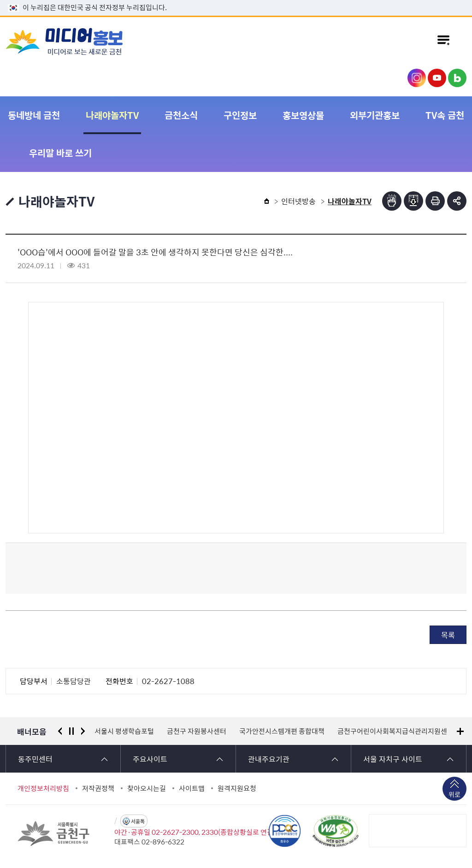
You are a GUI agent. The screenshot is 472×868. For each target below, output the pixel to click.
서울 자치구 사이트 (393, 759)
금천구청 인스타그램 (417, 78)
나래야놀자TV (112, 115)
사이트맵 (192, 788)
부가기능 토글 (457, 201)
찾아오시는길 (147, 788)
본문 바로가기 (236, 0)
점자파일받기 (413, 201)
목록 (448, 635)
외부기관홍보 (375, 115)
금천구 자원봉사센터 (197, 731)
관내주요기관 (269, 759)
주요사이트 (150, 759)
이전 (60, 731)
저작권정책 (98, 788)
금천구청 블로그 (457, 78)
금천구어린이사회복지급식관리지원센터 (395, 731)
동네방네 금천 (34, 115)
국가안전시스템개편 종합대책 (282, 731)
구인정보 (240, 115)
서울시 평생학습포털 (124, 731)
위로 (454, 795)
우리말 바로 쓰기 (60, 153)
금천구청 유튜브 (437, 78)
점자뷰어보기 (392, 201)
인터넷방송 (298, 201)
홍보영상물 (303, 115)
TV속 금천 (445, 115)
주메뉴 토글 (443, 41)
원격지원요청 (237, 788)
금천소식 (181, 115)
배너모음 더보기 (460, 731)
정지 (71, 731)
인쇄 (435, 201)
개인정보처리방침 (43, 788)
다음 (83, 731)
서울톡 (138, 821)
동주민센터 (35, 759)
